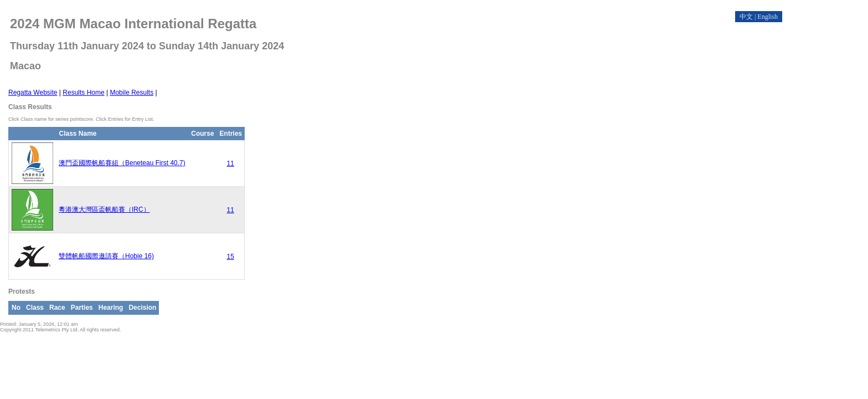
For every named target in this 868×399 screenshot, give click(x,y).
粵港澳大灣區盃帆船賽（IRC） (104, 209)
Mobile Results (131, 93)
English (768, 17)
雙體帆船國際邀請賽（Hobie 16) (106, 256)
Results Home (83, 93)
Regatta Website (33, 93)
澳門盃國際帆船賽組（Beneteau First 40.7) (122, 163)
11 (230, 163)
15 (230, 257)
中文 (746, 17)
